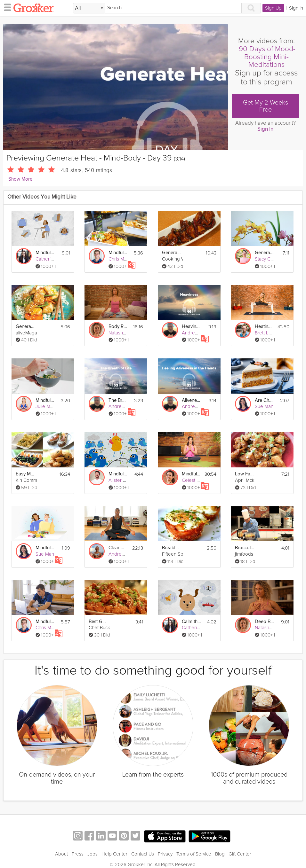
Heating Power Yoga (264, 327)
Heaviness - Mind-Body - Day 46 (191, 327)
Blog (220, 846)
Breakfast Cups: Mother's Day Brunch (172, 548)
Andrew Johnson (200, 333)
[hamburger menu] (6, 7)
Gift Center (240, 846)
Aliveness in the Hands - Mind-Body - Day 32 (191, 400)
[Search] (173, 8)
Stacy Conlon (269, 259)
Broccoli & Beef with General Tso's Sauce (245, 548)
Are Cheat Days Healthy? (264, 400)
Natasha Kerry (123, 333)
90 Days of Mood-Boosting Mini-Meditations (267, 57)
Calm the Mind (191, 622)
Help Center (114, 846)
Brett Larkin (267, 333)
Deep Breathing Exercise (264, 622)
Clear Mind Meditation (118, 548)
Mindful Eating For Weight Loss (45, 622)
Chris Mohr (120, 259)
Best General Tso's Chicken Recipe (98, 622)
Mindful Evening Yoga (191, 474)
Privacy (165, 846)
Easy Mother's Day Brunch (25, 474)
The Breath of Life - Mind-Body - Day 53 (118, 400)
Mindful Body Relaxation (45, 253)
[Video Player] (116, 87)
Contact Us (143, 846)
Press (78, 846)
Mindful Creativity (118, 474)
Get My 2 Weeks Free (266, 106)
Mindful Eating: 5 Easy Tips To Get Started (45, 400)
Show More (20, 179)
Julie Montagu (50, 406)
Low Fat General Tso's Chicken (245, 474)
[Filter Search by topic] (89, 8)
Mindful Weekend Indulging (118, 253)
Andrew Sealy (123, 554)
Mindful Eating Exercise (45, 548)
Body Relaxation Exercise (118, 327)
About (61, 846)
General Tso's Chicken (172, 253)
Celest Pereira (197, 480)
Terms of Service (194, 846)
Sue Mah (264, 406)
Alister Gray (121, 480)
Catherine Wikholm (55, 259)
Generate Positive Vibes (264, 253)
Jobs (93, 846)
